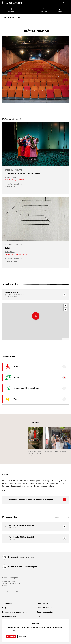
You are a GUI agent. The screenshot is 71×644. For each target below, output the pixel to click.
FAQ (4, 608)
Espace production (44, 608)
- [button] (66, 309)
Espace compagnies (45, 612)
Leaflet (65, 339)
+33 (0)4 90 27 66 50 (10, 592)
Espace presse (43, 604)
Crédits (40, 616)
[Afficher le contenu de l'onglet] (35, 367)
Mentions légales (9, 616)
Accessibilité (7, 604)
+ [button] (66, 306)
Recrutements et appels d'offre (14, 612)
